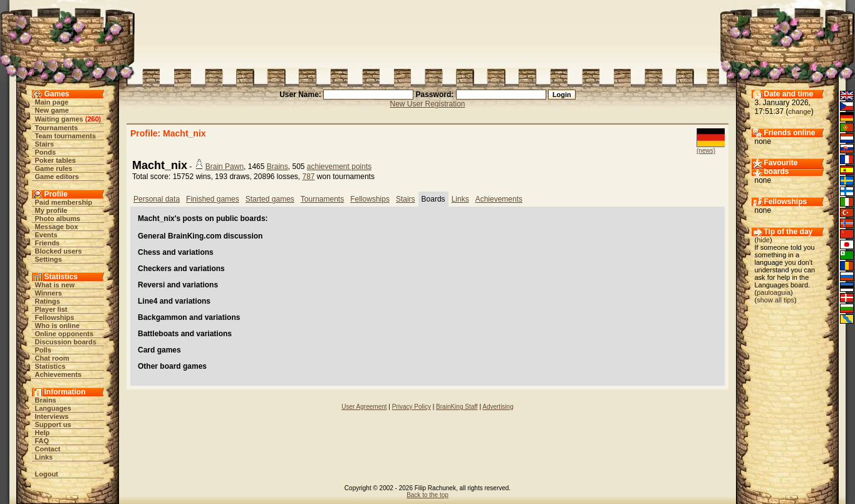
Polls (43, 350)
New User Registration (427, 104)
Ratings (48, 301)
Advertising (498, 407)
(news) (706, 151)
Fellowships (55, 317)
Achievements (59, 374)
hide (763, 240)
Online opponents (65, 334)
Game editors (57, 177)
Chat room (52, 358)
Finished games (213, 199)
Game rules (54, 168)
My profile (51, 210)
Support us (53, 424)
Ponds (46, 152)
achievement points (339, 167)
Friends (48, 243)
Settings (49, 259)
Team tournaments (66, 136)
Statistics (50, 366)
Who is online (58, 326)
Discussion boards (66, 342)
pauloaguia (774, 292)
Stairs (45, 144)
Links (44, 457)
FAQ (42, 441)
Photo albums (58, 219)
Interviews (52, 416)
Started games (270, 199)
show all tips (775, 300)
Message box (57, 227)
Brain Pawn (225, 167)
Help (43, 433)
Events (46, 235)
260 (93, 119)
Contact (48, 449)
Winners (49, 293)
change (800, 111)
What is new (55, 285)
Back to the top (427, 495)
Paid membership (64, 202)
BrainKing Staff (457, 407)
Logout (47, 474)
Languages (53, 408)
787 (309, 177)
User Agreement (364, 407)
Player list (51, 309)
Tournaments (57, 128)
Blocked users (59, 251)
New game (52, 110)
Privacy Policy (412, 407)
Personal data (157, 199)
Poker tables (55, 160)
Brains (46, 400)
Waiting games (59, 119)
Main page (52, 102)
